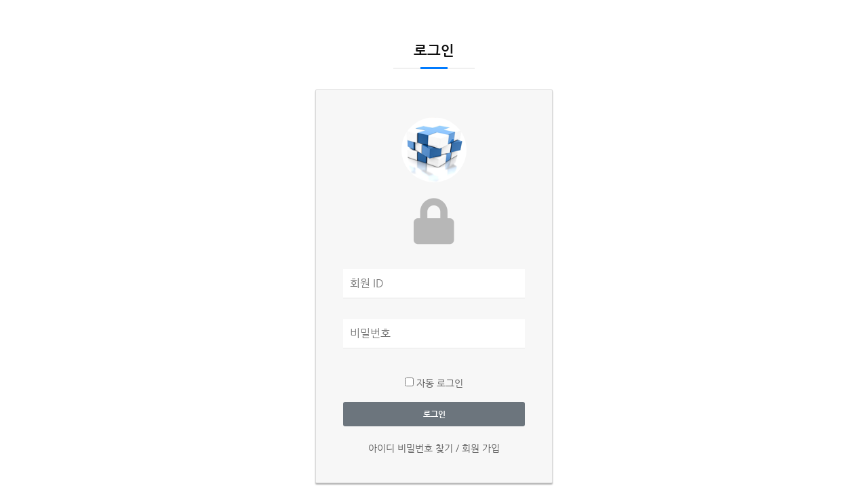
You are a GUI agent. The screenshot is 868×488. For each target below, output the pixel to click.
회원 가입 (481, 448)
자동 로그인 (434, 383)
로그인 (434, 414)
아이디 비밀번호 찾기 (412, 448)
